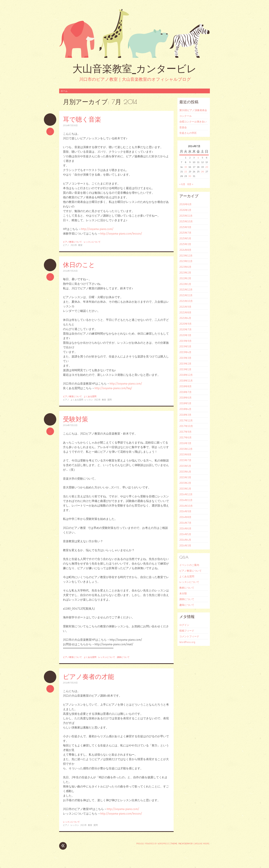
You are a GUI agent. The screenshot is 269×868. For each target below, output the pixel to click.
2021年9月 (185, 307)
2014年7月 (185, 523)
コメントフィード (189, 636)
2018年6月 (185, 398)
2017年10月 (186, 426)
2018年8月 (185, 386)
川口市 (74, 245)
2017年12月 (186, 420)
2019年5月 (185, 346)
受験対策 (76, 419)
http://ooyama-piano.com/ (97, 229)
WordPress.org (187, 642)
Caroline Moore (201, 844)
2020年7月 (185, 329)
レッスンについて (92, 242)
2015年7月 (185, 460)
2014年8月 (185, 517)
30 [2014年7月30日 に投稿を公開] (190, 176)
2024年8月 (185, 250)
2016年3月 (185, 443)
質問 (110, 400)
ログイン (184, 625)
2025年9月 (185, 227)
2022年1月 (185, 284)
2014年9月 (185, 511)
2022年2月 (185, 278)
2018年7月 (185, 392)
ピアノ (66, 245)
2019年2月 (185, 364)
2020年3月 (185, 335)
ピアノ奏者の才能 (89, 676)
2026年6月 (185, 204)
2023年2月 (185, 273)
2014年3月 (185, 545)
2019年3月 (185, 358)
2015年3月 (185, 477)
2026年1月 (185, 210)
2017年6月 (185, 437)
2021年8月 (185, 312)
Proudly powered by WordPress (153, 844)
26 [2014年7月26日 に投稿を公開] (203, 171)
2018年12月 (186, 375)
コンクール (186, 116)
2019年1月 (185, 369)
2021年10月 (186, 301)
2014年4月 (185, 540)
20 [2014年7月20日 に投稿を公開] (207, 167)
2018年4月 (185, 409)
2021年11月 (186, 295)
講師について (123, 657)
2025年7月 (185, 233)
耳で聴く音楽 (82, 119)
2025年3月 (185, 244)
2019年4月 (185, 352)
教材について (187, 588)
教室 (80, 245)
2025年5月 (185, 238)
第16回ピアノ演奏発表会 (193, 110)
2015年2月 (185, 483)
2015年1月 (185, 489)
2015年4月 (185, 472)
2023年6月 (185, 267)
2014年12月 (186, 494)
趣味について (187, 605)
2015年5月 (185, 466)
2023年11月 (186, 261)
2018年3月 (185, 415)
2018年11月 (186, 381)
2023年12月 (186, 256)
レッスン (89, 400)
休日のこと (79, 265)
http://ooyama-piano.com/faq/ (113, 388)
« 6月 (182, 184)
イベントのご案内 (189, 565)
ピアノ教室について (72, 242)
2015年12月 (186, 449)
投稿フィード (187, 631)
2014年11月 (186, 500)
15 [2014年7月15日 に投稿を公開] (186, 167)
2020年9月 (185, 324)
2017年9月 (185, 432)
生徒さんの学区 (188, 133)
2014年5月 (185, 534)
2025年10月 (186, 221)
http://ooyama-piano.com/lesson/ (121, 234)
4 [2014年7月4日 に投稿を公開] (198, 158)
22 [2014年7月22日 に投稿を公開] (186, 171)
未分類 (183, 593)
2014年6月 (185, 528)
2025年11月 (186, 216)
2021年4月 (185, 318)
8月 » (190, 184)
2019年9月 (185, 341)
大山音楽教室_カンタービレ (134, 69)
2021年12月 (186, 290)
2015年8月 (185, 454)
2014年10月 (186, 506)
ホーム (64, 91)
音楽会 (183, 127)
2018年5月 (185, 403)
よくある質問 (90, 396)
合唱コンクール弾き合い (193, 122)
